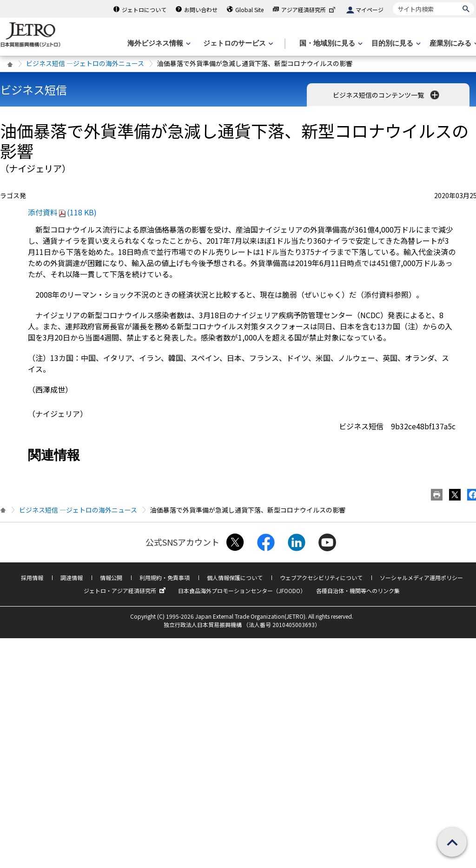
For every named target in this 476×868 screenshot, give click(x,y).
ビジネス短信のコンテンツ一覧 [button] (387, 95)
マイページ (370, 10)
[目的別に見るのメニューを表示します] (395, 43)
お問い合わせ (201, 10)
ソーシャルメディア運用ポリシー (421, 578)
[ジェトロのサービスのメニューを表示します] (237, 43)
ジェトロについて (144, 10)
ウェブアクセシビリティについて (321, 578)
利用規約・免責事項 (165, 578)
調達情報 (72, 578)
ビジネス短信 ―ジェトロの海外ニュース (85, 63)
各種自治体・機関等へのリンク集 (358, 591)
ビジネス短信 (33, 90)
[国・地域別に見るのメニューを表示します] (330, 43)
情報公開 (111, 578)
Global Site (249, 10)
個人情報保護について (235, 578)
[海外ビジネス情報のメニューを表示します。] (158, 43)
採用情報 (32, 578)
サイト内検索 (393, 2)
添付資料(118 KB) (62, 212)
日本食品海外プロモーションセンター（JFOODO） (242, 591)
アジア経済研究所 (309, 10)
